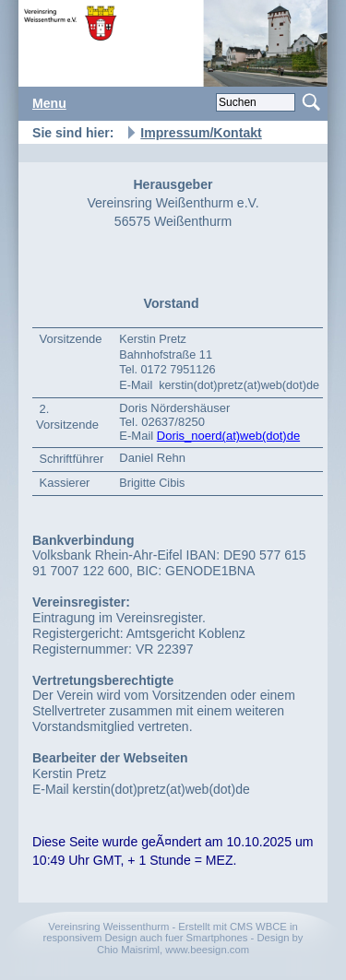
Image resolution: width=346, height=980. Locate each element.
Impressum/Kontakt (201, 133)
